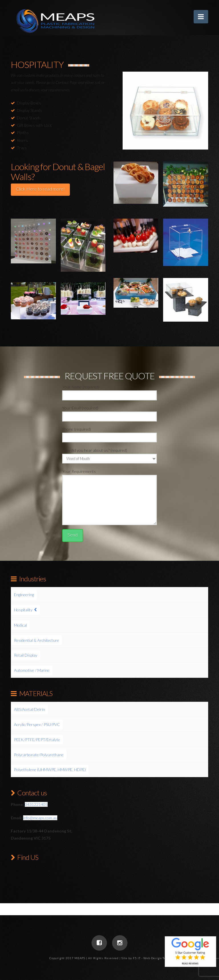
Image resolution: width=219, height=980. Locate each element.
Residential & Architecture (36, 640)
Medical (20, 625)
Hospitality (23, 610)
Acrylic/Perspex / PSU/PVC (37, 724)
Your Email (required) (109, 413)
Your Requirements (109, 475)
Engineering (24, 595)
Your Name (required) (109, 391)
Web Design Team (157, 958)
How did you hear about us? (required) (109, 455)
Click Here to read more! (40, 189)
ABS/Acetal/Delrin (30, 709)
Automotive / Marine (32, 670)
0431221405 (36, 804)
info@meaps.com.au (40, 818)
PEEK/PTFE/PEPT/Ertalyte (37, 740)
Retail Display (26, 655)
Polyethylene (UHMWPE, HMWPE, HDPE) (50, 770)
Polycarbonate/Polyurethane (39, 755)
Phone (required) (109, 434)
